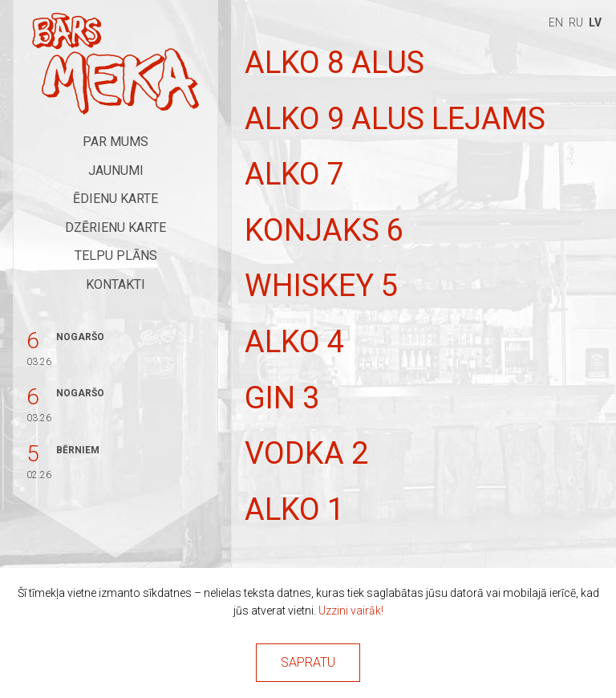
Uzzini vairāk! (351, 611)
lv (595, 22)
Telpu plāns (116, 256)
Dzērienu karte (115, 227)
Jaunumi (116, 170)
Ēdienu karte (115, 199)
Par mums (115, 142)
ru (576, 22)
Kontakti (115, 284)
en (556, 22)
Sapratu (308, 662)
